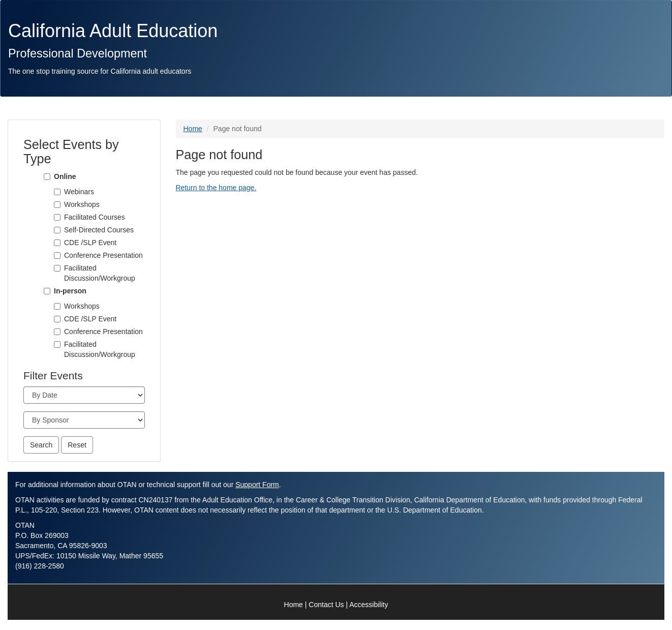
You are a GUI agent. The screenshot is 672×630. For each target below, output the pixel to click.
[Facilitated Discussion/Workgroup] (57, 268)
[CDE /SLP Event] (57, 243)
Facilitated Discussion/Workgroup (100, 273)
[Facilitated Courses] (57, 217)
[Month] (84, 395)
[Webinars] (57, 192)
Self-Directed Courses (99, 230)
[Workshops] (57, 205)
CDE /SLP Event (90, 243)
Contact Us (326, 605)
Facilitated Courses (95, 217)
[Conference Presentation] (57, 256)
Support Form (257, 485)
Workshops (82, 204)
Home (193, 129)
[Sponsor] (84, 420)
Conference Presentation (103, 255)
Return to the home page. (216, 188)
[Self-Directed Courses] (57, 230)
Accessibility (369, 605)
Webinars (79, 192)
